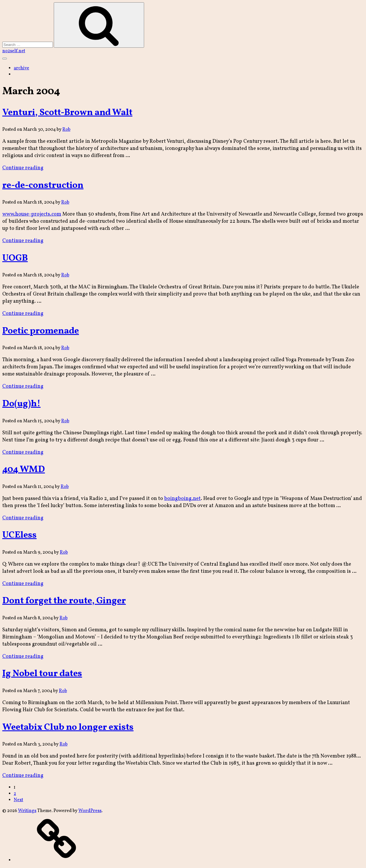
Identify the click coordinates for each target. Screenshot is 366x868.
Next (18, 800)
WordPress (90, 811)
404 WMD (24, 470)
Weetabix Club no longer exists (68, 728)
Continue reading (23, 168)
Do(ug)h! (21, 404)
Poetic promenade (41, 331)
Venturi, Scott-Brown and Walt (67, 113)
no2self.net (14, 51)
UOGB (15, 258)
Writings (27, 811)
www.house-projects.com (32, 214)
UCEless (19, 535)
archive (21, 68)
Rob (66, 130)
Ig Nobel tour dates (42, 674)
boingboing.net (182, 499)
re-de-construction (43, 186)
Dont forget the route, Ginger (64, 601)
